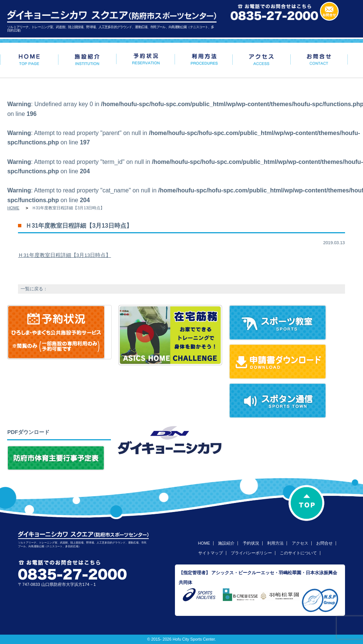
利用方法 (275, 543)
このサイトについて (298, 553)
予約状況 (251, 543)
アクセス (300, 543)
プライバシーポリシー (251, 553)
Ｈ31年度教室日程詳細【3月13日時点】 (64, 255)
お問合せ (324, 543)
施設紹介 (226, 543)
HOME (13, 208)
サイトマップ (211, 553)
